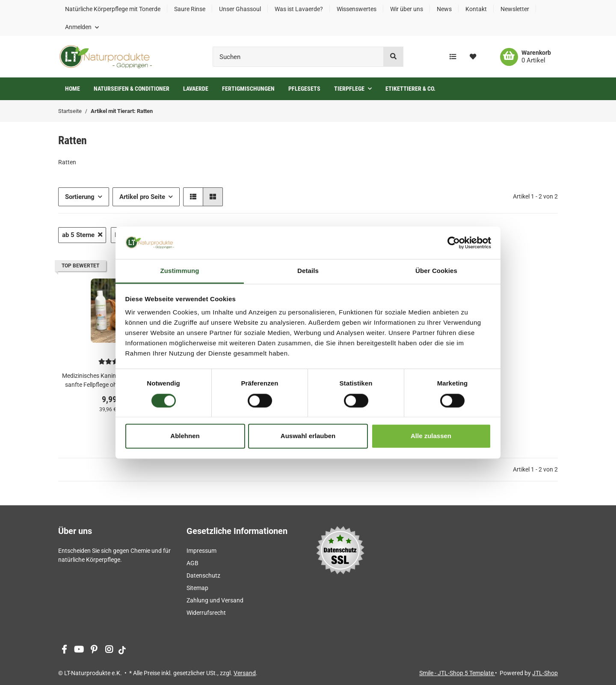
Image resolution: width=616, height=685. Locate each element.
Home (73, 89)
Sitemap (197, 588)
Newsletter (515, 9)
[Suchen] (298, 57)
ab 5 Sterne (82, 235)
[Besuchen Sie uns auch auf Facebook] (64, 650)
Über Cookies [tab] (436, 271)
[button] (82, 27)
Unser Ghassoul (240, 9)
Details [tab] (308, 271)
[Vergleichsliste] (453, 57)
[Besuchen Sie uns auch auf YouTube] (79, 650)
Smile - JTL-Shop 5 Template (457, 673)
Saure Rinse (190, 9)
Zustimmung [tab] (180, 271)
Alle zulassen (431, 436)
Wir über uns (407, 9)
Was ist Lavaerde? (299, 9)
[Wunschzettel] (473, 57)
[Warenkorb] (526, 57)
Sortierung (80, 197)
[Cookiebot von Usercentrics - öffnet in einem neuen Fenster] (454, 243)
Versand (245, 673)
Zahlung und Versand (215, 600)
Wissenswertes (357, 9)
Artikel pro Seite (142, 197)
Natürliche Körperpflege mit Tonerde (113, 9)
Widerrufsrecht (206, 613)
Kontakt (476, 9)
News (444, 9)
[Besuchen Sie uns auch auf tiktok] (122, 650)
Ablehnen (185, 436)
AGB (192, 563)
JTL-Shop (545, 673)
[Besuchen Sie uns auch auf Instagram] (109, 650)
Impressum (201, 551)
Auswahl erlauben (308, 436)
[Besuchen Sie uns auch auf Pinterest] (94, 650)
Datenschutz (203, 575)
